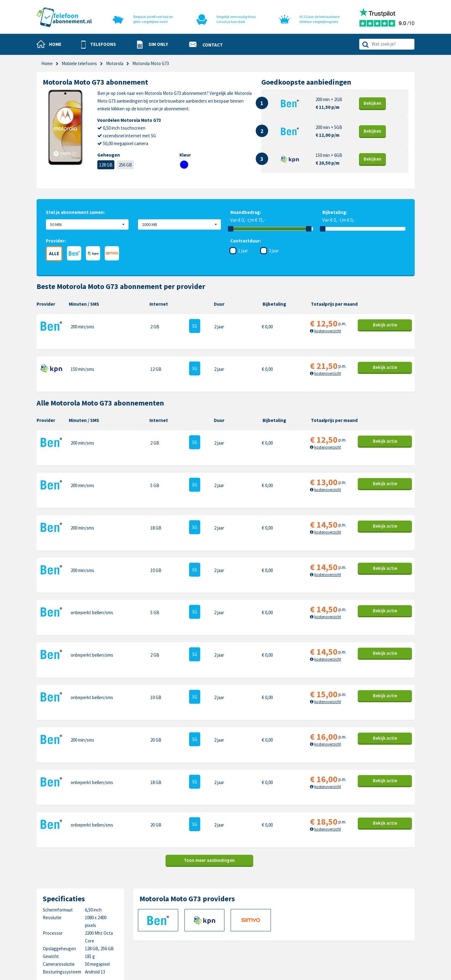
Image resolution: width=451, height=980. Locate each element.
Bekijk (373, 103)
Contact (233, 899)
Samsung (304, 909)
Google (302, 928)
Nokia (360, 909)
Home (47, 63)
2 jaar (274, 251)
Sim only (173, 909)
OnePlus (303, 918)
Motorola (363, 899)
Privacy (232, 918)
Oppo (360, 937)
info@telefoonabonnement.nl (77, 922)
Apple (300, 899)
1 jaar (243, 251)
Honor (361, 918)
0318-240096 (68, 914)
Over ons (174, 928)
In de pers (175, 937)
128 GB (106, 165)
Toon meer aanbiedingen (209, 734)
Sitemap (233, 937)
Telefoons (175, 899)
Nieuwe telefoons (183, 918)
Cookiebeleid (238, 909)
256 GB (125, 165)
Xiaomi (301, 937)
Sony (359, 928)
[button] (99, 45)
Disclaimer (235, 928)
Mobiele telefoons (79, 63)
